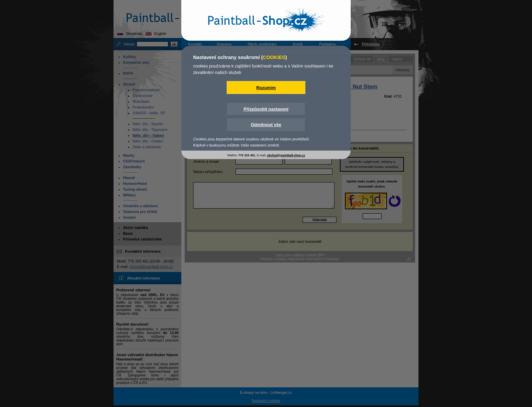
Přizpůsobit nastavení (266, 109)
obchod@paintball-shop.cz (286, 155)
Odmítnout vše (266, 125)
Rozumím (266, 88)
